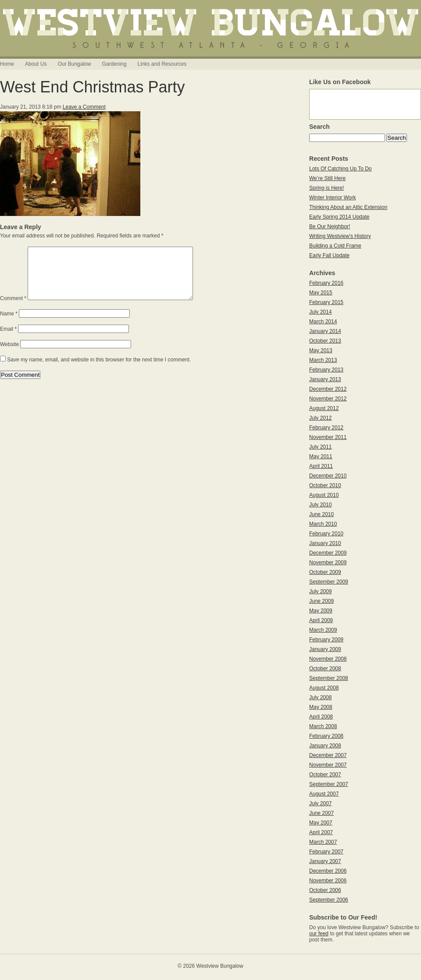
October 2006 (325, 890)
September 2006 (329, 900)
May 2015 (321, 293)
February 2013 (326, 370)
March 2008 (323, 726)
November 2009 (328, 563)
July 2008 (320, 697)
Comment (13, 309)
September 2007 (329, 784)
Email (8, 340)
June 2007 (321, 813)
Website (9, 355)
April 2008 (321, 717)
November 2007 (328, 765)
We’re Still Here (327, 178)
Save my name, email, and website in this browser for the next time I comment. (99, 370)
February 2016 (326, 283)
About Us (36, 64)
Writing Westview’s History (340, 236)
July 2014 (320, 312)
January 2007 (325, 861)
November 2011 (328, 437)
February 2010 (326, 534)
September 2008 (329, 678)
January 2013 (325, 379)
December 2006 (328, 871)
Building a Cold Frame (335, 246)
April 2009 (321, 620)
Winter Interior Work (332, 198)
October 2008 (325, 669)
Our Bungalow (74, 64)
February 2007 (326, 852)
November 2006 (328, 881)
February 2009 (326, 640)
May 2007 (321, 823)
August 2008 (324, 688)
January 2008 (325, 746)
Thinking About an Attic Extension (348, 207)
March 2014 (323, 322)
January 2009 (325, 649)
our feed (319, 934)
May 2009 (321, 611)
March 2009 (323, 630)
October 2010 (325, 485)
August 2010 (324, 495)
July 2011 (320, 447)
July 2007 (320, 803)
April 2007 (321, 832)
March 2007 (323, 842)
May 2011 (321, 456)
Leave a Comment (84, 107)
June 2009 (321, 601)
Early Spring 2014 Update (339, 217)
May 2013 (321, 350)
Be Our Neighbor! (330, 226)
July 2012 (320, 418)
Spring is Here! (326, 188)
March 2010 (323, 524)
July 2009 (320, 591)
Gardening (114, 64)
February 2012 (326, 428)
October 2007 (325, 775)
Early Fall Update (329, 255)
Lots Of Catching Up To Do (341, 169)
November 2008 (328, 659)
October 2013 (325, 341)
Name (9, 324)
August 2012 (324, 408)
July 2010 (320, 505)
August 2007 (324, 794)
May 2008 (321, 707)
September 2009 (329, 582)
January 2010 (325, 543)
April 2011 (321, 466)
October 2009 (325, 572)
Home (7, 64)
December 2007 (328, 755)
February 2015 (326, 302)
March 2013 (323, 360)
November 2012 (328, 399)
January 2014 (325, 331)
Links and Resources (162, 64)
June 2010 (321, 514)
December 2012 (328, 389)
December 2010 (328, 476)
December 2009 (328, 553)
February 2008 (326, 736)
